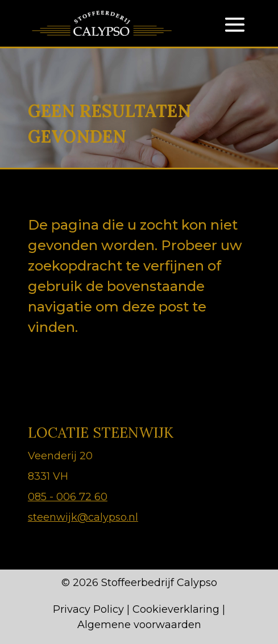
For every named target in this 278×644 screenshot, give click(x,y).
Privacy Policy (88, 609)
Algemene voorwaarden (139, 625)
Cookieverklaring (176, 609)
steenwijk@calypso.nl (83, 517)
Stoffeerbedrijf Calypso (159, 583)
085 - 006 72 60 (68, 497)
